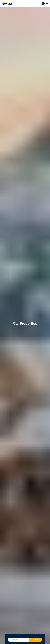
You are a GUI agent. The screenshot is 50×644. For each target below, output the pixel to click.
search (36, 640)
